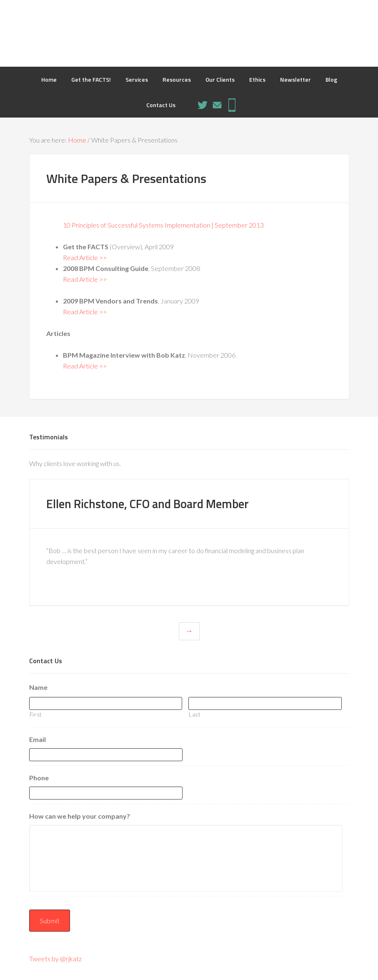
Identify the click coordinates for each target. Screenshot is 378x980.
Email (38, 739)
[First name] (106, 703)
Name (38, 687)
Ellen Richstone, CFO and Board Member (153, 504)
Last (195, 714)
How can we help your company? (80, 816)
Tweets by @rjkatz (55, 958)
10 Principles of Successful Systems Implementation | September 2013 (163, 225)
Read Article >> (85, 257)
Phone (39, 778)
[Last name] (265, 703)
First (36, 714)
